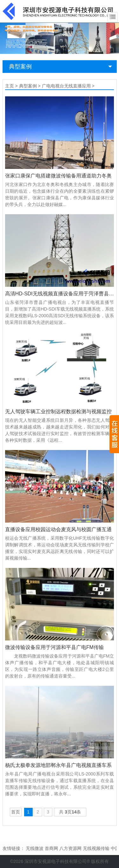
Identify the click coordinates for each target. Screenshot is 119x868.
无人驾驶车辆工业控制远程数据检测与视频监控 (58, 411)
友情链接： (14, 848)
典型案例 (20, 67)
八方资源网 (70, 848)
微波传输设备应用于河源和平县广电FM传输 (54, 647)
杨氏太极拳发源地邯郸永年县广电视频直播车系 (58, 765)
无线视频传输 (96, 848)
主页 (10, 86)
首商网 (51, 848)
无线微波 (35, 848)
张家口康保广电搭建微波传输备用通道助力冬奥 (58, 176)
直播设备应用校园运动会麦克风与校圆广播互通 (58, 529)
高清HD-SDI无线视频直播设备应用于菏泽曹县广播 (60, 294)
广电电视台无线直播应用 (66, 86)
